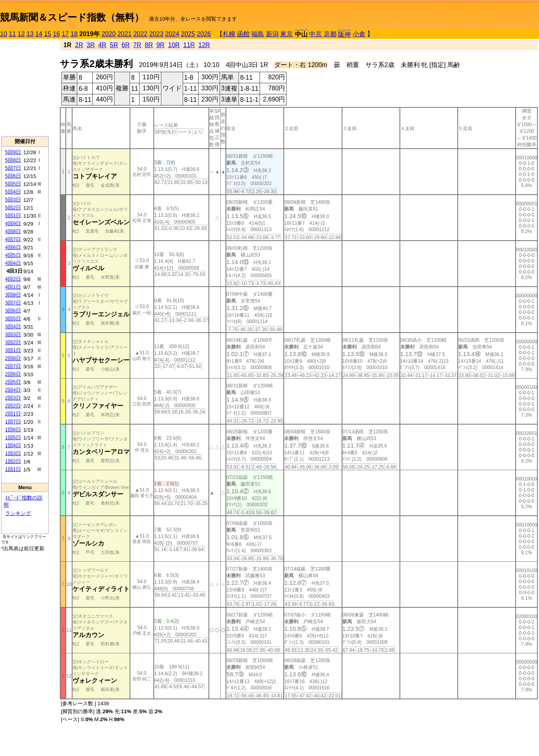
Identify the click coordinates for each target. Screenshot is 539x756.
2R (79, 45)
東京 (287, 34)
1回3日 (13, 453)
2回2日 (13, 406)
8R (149, 45)
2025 (188, 34)
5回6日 (13, 176)
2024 (172, 34)
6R (126, 45)
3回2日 (13, 342)
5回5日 (13, 184)
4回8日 (13, 231)
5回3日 (13, 200)
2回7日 (13, 366)
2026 (204, 34)
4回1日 (13, 287)
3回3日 (13, 334)
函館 (243, 34)
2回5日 (13, 382)
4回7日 (13, 239)
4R (102, 45)
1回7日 (13, 422)
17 (65, 34)
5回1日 (13, 215)
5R (114, 45)
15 (48, 34)
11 (12, 34)
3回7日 (13, 303)
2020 (109, 34)
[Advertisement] (25, 88)
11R (189, 45)
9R (161, 45)
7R (137, 45)
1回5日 (13, 437)
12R (204, 45)
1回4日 (13, 445)
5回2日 (13, 208)
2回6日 (13, 374)
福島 (258, 34)
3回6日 (13, 311)
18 (74, 34)
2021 (124, 34)
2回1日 (13, 414)
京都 (330, 34)
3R (91, 45)
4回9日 (13, 223)
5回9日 (13, 152)
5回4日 (13, 192)
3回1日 (13, 350)
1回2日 (13, 461)
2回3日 (13, 398)
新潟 (272, 34)
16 (57, 34)
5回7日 (13, 168)
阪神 (344, 34)
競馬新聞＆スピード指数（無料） (72, 17)
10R (174, 45)
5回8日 (13, 160)
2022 (140, 34)
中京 (315, 34)
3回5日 (13, 319)
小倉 (359, 34)
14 (39, 34)
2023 (156, 34)
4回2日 (13, 279)
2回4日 (13, 390)
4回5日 (13, 255)
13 (30, 34)
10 (4, 34)
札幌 (229, 34)
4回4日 (13, 263)
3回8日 (13, 295)
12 (21, 34)
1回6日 (13, 430)
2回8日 (13, 358)
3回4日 (13, 326)
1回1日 (13, 469)
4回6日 (13, 247)
